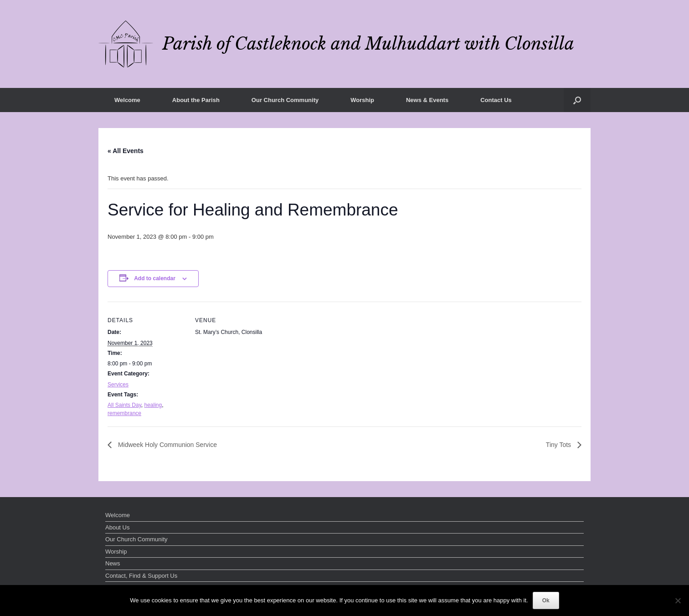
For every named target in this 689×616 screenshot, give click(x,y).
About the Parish (196, 100)
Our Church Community (285, 100)
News (113, 563)
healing (153, 405)
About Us (117, 527)
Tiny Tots (559, 445)
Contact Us (496, 100)
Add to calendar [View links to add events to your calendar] (155, 278)
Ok (546, 601)
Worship (362, 100)
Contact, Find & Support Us (141, 576)
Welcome (127, 100)
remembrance (124, 413)
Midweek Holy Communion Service (167, 445)
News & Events (427, 100)
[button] (577, 100)
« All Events (126, 151)
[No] (678, 601)
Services (118, 385)
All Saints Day (124, 405)
